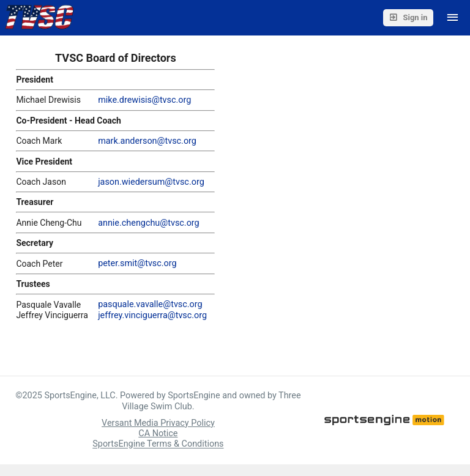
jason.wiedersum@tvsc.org (151, 182)
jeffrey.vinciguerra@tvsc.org (152, 315)
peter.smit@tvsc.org (137, 263)
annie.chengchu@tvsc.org (149, 223)
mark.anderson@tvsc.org (147, 141)
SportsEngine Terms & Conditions (158, 444)
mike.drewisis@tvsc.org (144, 100)
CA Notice (158, 433)
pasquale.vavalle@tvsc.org (150, 304)
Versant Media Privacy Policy (158, 423)
